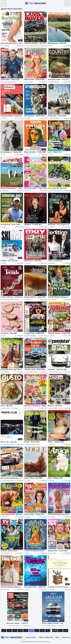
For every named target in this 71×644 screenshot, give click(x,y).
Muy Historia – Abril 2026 (33, 261)
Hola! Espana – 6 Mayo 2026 (10, 80)
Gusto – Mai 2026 (6, 406)
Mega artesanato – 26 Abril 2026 (35, 152)
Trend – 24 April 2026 (55, 261)
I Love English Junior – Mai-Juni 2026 (12, 515)
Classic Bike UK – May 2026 (57, 188)
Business (52, 263)
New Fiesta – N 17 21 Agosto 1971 (59, 225)
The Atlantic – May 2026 (9, 333)
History (27, 263)
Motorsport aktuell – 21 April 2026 (18, 623)
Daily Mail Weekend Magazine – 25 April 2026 (59, 297)
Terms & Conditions (46, 637)
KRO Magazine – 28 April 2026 (34, 116)
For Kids (28, 154)
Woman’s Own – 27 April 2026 (58, 551)
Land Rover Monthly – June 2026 (35, 43)
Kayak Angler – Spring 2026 (57, 116)
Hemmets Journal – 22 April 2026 (59, 333)
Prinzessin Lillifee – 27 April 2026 (35, 188)
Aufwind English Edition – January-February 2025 (12, 188)
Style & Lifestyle (30, 336)
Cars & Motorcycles (31, 46)
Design (27, 299)
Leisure (4, 118)
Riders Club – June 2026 (9, 442)
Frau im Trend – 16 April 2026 (34, 515)
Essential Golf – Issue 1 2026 (10, 225)
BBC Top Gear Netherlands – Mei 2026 (12, 478)
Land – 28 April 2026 (55, 152)
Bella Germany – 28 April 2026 (34, 80)
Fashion (27, 481)
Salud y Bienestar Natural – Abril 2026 (12, 43)
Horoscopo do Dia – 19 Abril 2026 (35, 587)
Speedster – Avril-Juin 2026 (57, 370)
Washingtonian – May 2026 (57, 43)
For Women (5, 46)
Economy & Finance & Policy (10, 299)
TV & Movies (5, 553)
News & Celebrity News (8, 82)
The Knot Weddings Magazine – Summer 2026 (12, 587)
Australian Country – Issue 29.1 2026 (59, 80)
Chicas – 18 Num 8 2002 (56, 442)
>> (66, 630)
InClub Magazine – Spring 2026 (11, 152)
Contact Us (66, 637)
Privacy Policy (31, 637)
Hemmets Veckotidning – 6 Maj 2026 (35, 406)
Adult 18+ (52, 227)
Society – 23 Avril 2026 (32, 442)
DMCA (57, 637)
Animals (51, 481)
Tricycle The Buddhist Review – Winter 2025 (35, 551)
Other (50, 46)
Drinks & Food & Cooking (9, 408)
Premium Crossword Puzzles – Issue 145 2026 (59, 587)
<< (4, 630)
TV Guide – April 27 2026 (9, 551)
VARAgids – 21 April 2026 (33, 225)
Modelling (4, 191)
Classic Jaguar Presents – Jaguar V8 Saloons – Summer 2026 (53, 623)
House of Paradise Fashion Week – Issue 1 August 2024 (59, 515)
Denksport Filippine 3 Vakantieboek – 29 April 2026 (12, 116)
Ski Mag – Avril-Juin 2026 (9, 261)
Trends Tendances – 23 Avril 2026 (12, 297)
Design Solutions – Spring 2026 (35, 297)
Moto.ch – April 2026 (55, 406)
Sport (3, 227)
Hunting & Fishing (54, 118)
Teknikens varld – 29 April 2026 (35, 370)
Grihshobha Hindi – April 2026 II (11, 370)
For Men (51, 517)
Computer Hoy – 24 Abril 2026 (34, 333)
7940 (55, 630)
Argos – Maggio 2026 (55, 478)
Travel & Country (54, 82)
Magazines (36, 3)
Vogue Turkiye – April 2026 (33, 478)
